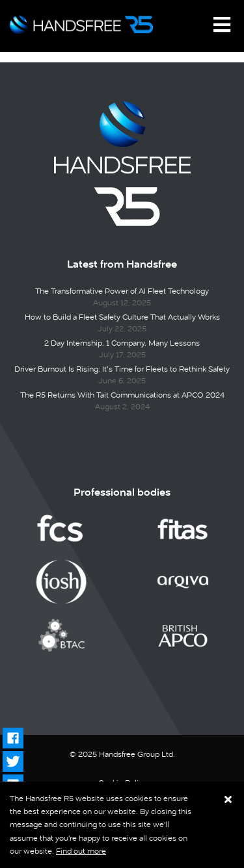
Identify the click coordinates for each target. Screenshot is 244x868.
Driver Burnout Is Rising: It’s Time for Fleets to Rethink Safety (122, 369)
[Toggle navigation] (222, 25)
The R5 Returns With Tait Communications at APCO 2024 (122, 395)
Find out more (81, 851)
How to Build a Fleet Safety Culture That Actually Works (122, 317)
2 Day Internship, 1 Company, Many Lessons (122, 343)
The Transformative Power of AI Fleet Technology (122, 291)
